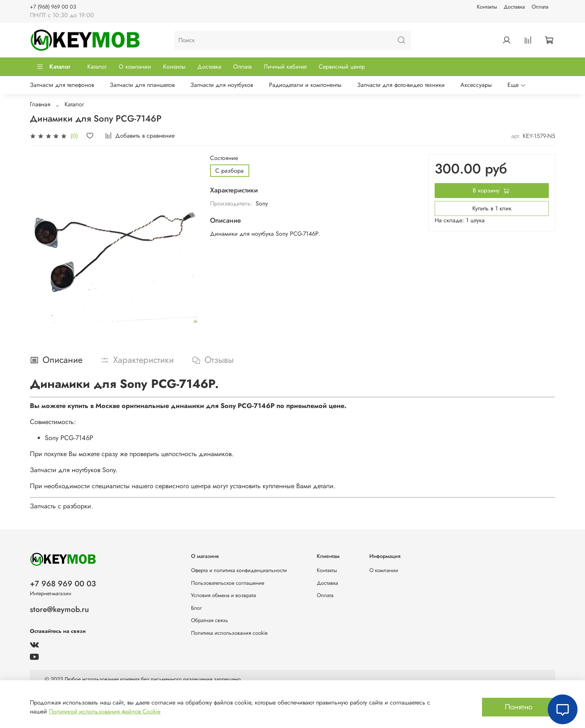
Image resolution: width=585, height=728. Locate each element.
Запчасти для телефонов (62, 85)
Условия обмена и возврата (223, 595)
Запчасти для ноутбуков (222, 85)
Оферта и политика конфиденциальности (239, 570)
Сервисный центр (342, 67)
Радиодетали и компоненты (305, 85)
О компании (135, 67)
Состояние (224, 158)
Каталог (53, 67)
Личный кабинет (285, 67)
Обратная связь (209, 620)
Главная (40, 104)
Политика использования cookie (229, 633)
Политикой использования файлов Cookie (105, 711)
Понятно (519, 707)
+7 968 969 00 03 (63, 584)
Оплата (540, 7)
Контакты (487, 7)
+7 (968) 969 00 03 (53, 7)
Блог (196, 608)
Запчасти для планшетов (142, 85)
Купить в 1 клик (492, 208)
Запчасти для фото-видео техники (401, 85)
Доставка (514, 7)
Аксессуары (476, 85)
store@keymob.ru (59, 609)
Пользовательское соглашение (228, 583)
